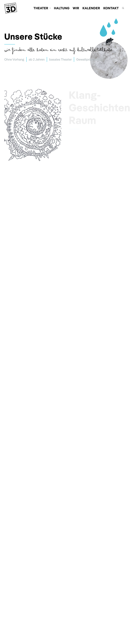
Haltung (62, 8)
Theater (42, 8)
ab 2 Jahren (37, 59)
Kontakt (111, 8)
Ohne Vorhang (14, 59)
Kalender (91, 8)
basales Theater (60, 59)
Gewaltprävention (89, 59)
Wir (76, 8)
